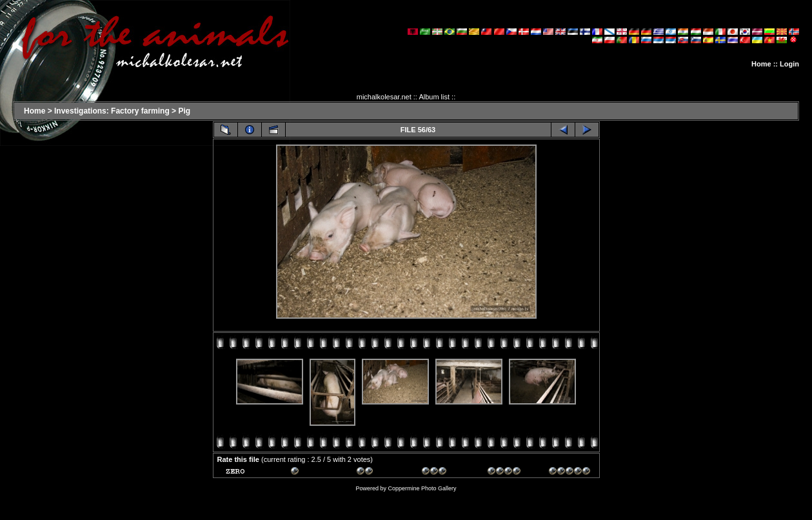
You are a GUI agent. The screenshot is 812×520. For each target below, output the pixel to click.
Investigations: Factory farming (112, 111)
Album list (434, 97)
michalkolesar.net (384, 97)
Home (761, 64)
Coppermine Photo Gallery (422, 488)
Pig (184, 111)
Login (789, 64)
